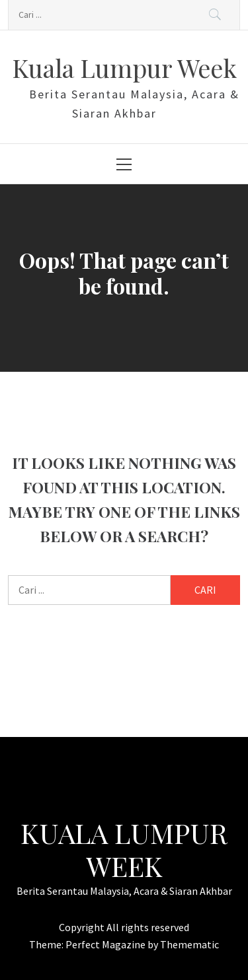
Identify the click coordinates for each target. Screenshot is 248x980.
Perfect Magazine (106, 944)
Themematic (189, 944)
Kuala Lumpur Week (124, 68)
